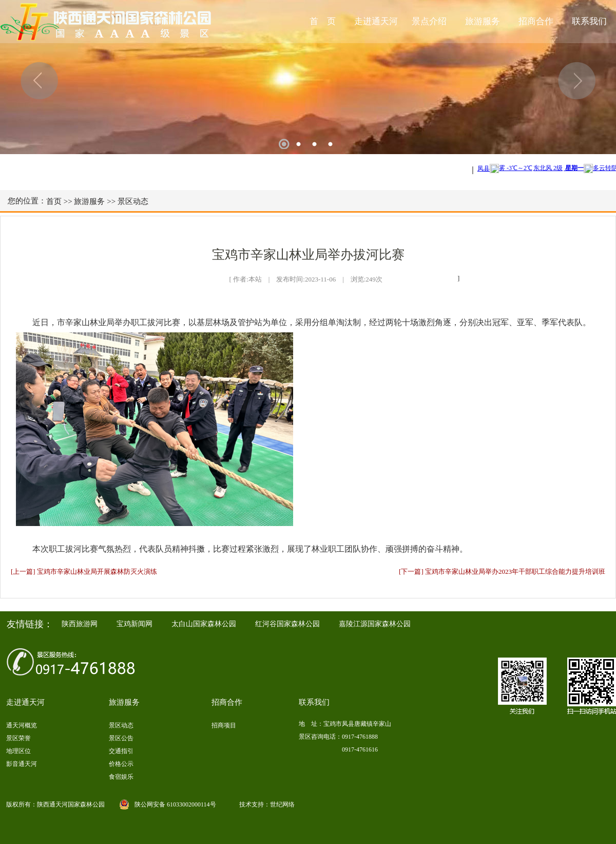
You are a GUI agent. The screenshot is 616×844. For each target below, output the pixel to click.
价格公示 (121, 764)
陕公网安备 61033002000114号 (175, 804)
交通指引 (121, 751)
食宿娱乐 (121, 777)
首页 (54, 201)
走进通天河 (376, 21)
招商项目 (224, 725)
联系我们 (589, 21)
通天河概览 (22, 725)
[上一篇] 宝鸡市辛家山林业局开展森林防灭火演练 (84, 571)
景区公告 (121, 738)
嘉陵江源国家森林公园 (375, 624)
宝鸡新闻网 (134, 624)
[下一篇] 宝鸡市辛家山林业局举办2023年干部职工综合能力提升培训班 (502, 571)
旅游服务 (483, 21)
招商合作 (536, 21)
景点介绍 (429, 21)
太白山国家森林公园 (204, 624)
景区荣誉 (18, 738)
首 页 (323, 21)
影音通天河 (22, 764)
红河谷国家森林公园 (287, 624)
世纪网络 (282, 804)
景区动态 (133, 201)
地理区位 (18, 751)
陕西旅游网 (80, 624)
